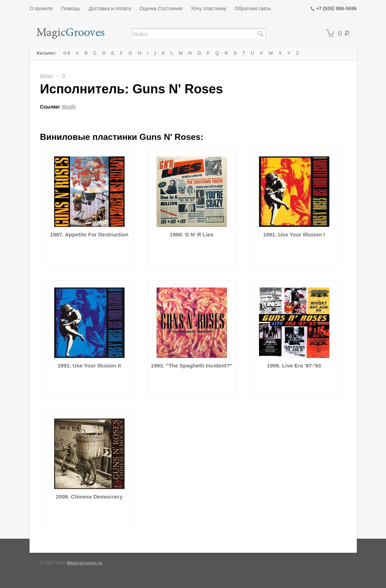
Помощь (71, 8)
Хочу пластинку (208, 8)
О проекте (41, 8)
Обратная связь (253, 8)
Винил (47, 76)
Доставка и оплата (110, 8)
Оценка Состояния (161, 8)
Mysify (69, 107)
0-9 (67, 53)
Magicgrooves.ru (85, 563)
